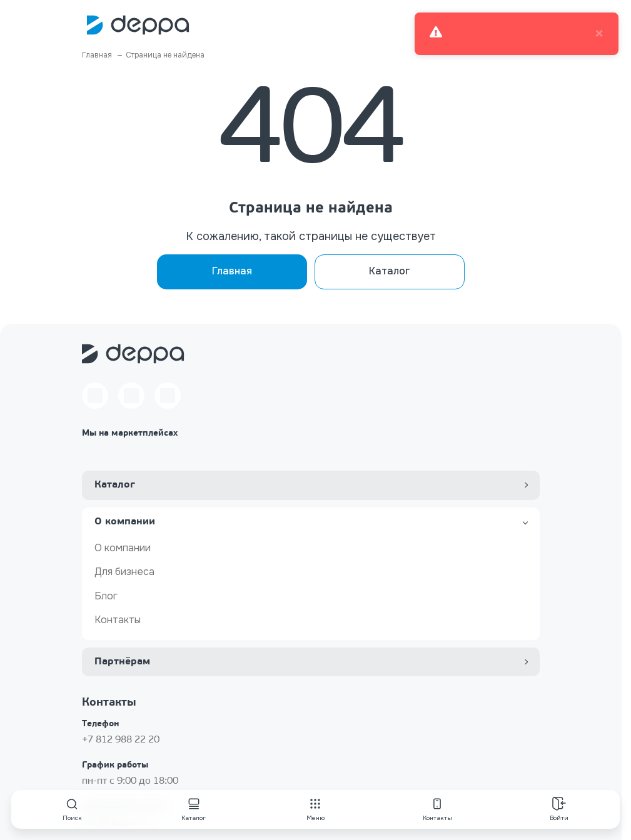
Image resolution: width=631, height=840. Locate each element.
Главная (232, 271)
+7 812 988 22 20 (121, 740)
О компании (123, 548)
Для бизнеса (124, 572)
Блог (106, 596)
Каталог (390, 271)
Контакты (118, 620)
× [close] (599, 34)
